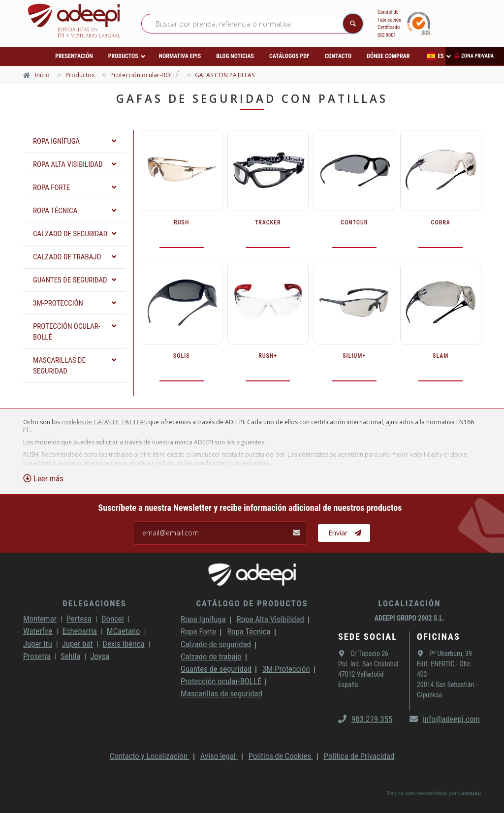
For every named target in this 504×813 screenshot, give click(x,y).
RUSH (181, 222)
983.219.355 (365, 719)
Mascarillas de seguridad (221, 693)
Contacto (338, 56)
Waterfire (38, 631)
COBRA (441, 222)
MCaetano (124, 631)
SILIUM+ (354, 356)
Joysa (100, 656)
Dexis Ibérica (123, 644)
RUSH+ (268, 356)
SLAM (441, 356)
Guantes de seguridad (216, 669)
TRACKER (268, 222)
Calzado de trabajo (211, 657)
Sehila (70, 656)
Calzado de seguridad (216, 644)
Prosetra (37, 656)
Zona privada (477, 56)
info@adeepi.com (445, 719)
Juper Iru (38, 644)
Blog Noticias (235, 56)
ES (435, 56)
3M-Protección (286, 669)
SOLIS (182, 356)
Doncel (113, 619)
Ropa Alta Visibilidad (270, 619)
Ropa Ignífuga (203, 619)
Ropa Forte (198, 631)
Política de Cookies (281, 756)
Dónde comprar (388, 56)
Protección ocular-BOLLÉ (221, 681)
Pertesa (79, 619)
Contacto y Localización (150, 756)
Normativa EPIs (180, 56)
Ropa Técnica (249, 631)
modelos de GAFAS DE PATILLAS (104, 422)
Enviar (345, 533)
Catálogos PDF (289, 56)
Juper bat (78, 644)
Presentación (74, 56)
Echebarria (80, 631)
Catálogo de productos (252, 603)
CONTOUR (354, 222)
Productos (123, 56)
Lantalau (470, 793)
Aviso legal (219, 756)
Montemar (40, 619)
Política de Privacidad (359, 756)
